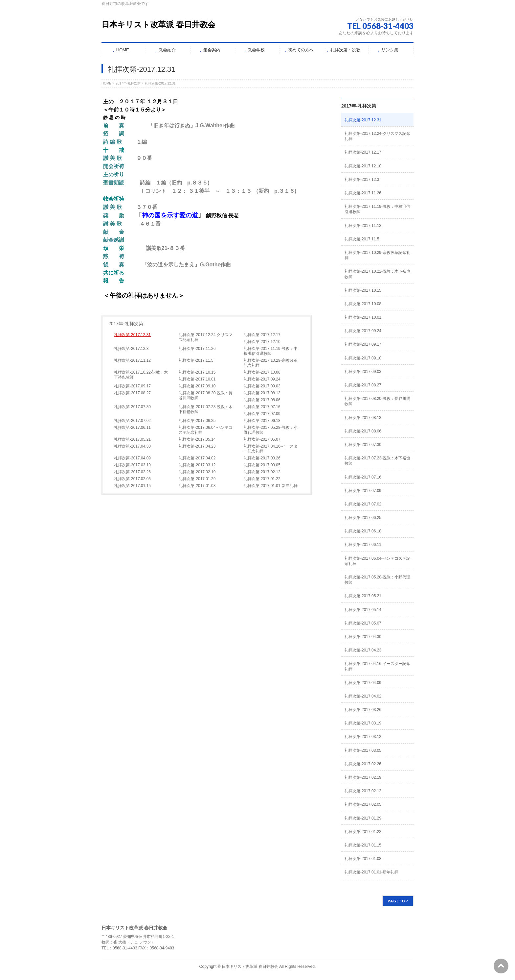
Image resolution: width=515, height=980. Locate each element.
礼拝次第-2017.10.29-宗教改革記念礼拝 (271, 363)
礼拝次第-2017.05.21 (132, 439)
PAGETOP (398, 901)
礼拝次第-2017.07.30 (132, 407)
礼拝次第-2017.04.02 (197, 458)
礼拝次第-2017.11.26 (197, 349)
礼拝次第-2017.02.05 (132, 479)
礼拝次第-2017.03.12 (197, 465)
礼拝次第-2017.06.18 (262, 421)
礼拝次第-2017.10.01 (197, 379)
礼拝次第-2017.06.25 (197, 421)
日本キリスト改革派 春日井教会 (158, 25)
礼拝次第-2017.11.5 (196, 360)
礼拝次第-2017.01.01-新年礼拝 (271, 486)
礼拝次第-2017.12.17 (262, 335)
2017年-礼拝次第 (126, 324)
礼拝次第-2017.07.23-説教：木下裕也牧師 (206, 409)
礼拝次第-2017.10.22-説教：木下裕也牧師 (141, 375)
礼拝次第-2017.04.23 (197, 446)
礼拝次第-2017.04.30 (132, 446)
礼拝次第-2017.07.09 (262, 414)
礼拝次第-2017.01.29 (197, 479)
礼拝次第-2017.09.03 (262, 386)
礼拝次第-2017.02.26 (132, 472)
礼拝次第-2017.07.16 (262, 407)
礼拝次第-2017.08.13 (262, 393)
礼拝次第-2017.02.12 (262, 472)
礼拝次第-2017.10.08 (262, 372)
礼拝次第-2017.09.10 (197, 386)
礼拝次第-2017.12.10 (262, 342)
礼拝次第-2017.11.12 (132, 360)
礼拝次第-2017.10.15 (197, 372)
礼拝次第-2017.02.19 (197, 472)
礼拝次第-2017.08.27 (132, 393)
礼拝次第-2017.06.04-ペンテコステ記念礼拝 (206, 430)
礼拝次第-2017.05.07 (262, 439)
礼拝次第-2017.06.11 (132, 428)
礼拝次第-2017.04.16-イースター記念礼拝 (271, 449)
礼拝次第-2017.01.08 (197, 486)
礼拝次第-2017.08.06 (262, 400)
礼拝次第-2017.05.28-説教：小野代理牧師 (271, 430)
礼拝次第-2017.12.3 (131, 349)
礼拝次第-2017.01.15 (132, 486)
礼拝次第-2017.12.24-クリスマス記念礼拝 (206, 337)
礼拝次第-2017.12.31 (132, 335)
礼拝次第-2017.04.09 (132, 458)
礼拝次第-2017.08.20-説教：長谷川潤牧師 (206, 395)
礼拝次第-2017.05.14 (197, 439)
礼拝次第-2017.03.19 (132, 465)
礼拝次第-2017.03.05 (262, 465)
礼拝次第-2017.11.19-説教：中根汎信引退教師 (271, 351)
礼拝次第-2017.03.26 (262, 458)
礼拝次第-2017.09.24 (262, 379)
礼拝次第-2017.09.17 (132, 386)
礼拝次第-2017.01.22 (262, 479)
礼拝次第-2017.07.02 (132, 421)
